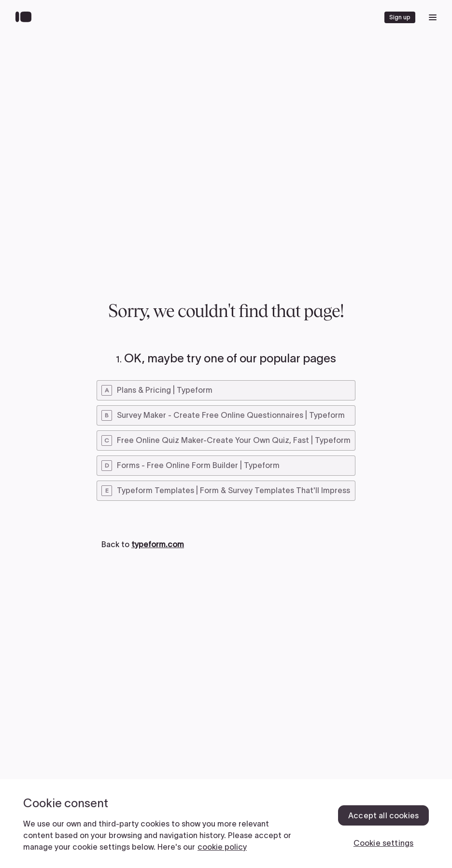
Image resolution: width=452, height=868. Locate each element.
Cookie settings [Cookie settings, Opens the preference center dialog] (383, 843)
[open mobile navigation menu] (433, 17)
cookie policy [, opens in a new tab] (222, 847)
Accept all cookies (383, 815)
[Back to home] (26, 17)
